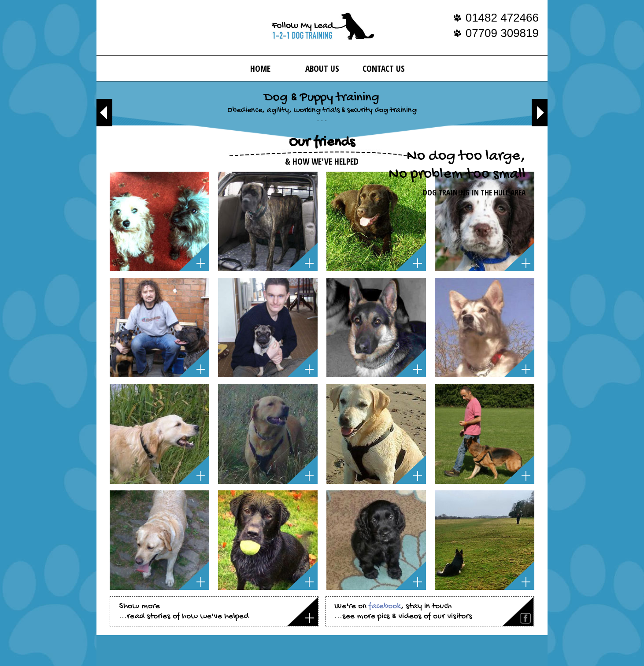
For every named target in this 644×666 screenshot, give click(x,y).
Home (260, 68)
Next (540, 113)
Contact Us (384, 68)
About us (322, 68)
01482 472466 (502, 18)
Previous (104, 113)
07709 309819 (502, 33)
